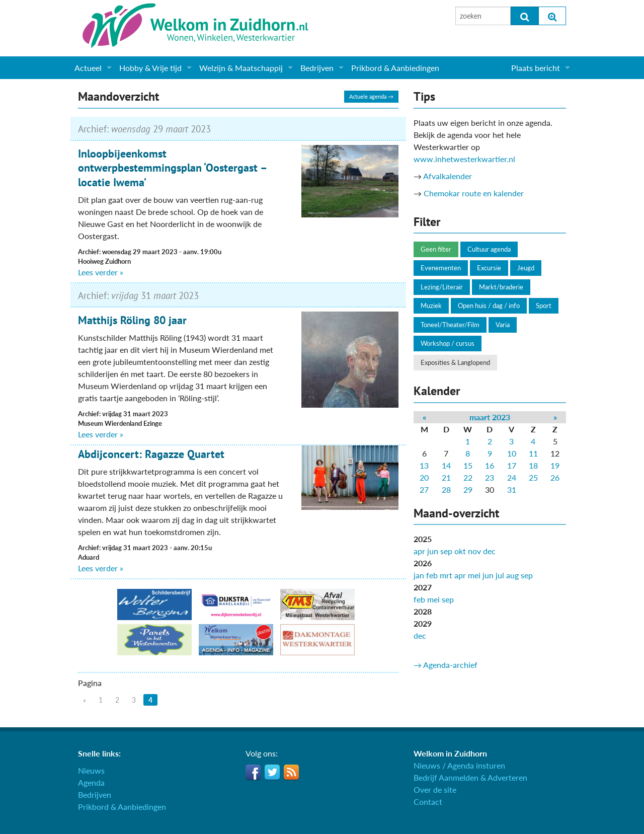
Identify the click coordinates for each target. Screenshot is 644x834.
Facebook (253, 772)
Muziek (431, 306)
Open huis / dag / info (489, 306)
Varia (503, 325)
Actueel (88, 68)
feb (432, 575)
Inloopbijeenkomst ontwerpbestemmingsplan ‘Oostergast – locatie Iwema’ (172, 168)
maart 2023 (490, 417)
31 (512, 489)
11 (533, 453)
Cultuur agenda (489, 249)
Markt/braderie (501, 287)
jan (419, 575)
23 (490, 477)
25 (533, 477)
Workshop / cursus (448, 343)
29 (468, 489)
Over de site (435, 789)
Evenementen (441, 268)
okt (460, 551)
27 (424, 489)
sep (446, 551)
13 (424, 465)
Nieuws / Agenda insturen (459, 765)
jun (433, 551)
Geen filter (436, 249)
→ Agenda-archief (446, 665)
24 (512, 477)
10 (512, 453)
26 (555, 477)
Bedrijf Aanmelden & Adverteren (470, 777)
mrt (446, 575)
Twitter (272, 772)
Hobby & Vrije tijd (150, 68)
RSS (291, 772)
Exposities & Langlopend (455, 362)
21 (446, 477)
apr (419, 551)
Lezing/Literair (442, 287)
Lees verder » (101, 272)
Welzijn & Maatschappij (241, 68)
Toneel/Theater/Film (450, 325)
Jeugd (526, 268)
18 (533, 465)
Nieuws (91, 770)
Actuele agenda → (371, 96)
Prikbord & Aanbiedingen (395, 68)
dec (489, 551)
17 (512, 465)
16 (490, 465)
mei (474, 575)
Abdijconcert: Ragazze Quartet (151, 454)
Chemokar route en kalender (474, 193)
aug (512, 575)
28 (446, 489)
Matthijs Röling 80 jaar (132, 320)
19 (555, 465)
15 (468, 465)
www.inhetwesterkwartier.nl (464, 159)
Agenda (91, 782)
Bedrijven (317, 68)
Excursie (489, 268)
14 (446, 465)
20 (424, 477)
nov (474, 551)
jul (500, 575)
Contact (428, 802)
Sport (544, 306)
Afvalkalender (448, 176)
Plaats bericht (536, 68)
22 (468, 477)
